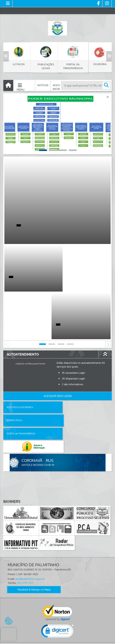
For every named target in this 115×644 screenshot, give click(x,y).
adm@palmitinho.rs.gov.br (30, 505)
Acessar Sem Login (57, 348)
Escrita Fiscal (69, 360)
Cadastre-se (22, 316)
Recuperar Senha (37, 316)
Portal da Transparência (21, 373)
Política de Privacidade (57, 640)
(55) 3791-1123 (25, 509)
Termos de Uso (58, 636)
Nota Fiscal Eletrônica (20, 360)
